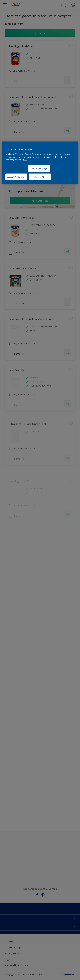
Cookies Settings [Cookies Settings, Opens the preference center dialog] (39, 168)
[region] (40, 163)
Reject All (40, 177)
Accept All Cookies (16, 177)
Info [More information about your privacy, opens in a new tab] (25, 160)
